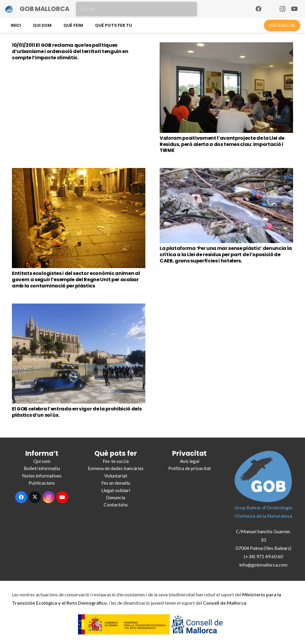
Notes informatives (42, 476)
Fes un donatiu (116, 483)
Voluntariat (116, 476)
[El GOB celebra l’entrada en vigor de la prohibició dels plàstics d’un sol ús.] (79, 354)
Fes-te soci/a (116, 461)
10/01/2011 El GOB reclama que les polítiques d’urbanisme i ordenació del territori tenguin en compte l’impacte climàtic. (70, 51)
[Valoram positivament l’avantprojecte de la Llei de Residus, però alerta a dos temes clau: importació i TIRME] (226, 88)
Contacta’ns (116, 504)
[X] (35, 497)
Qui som (42, 461)
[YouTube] (294, 9)
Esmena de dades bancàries (116, 468)
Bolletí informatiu (42, 468)
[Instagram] (282, 9)
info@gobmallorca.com (263, 565)
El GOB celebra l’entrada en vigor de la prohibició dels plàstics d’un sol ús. (77, 412)
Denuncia (116, 497)
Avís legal (190, 461)
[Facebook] (259, 9)
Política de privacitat (190, 468)
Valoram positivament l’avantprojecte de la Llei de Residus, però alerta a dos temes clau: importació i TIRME (222, 144)
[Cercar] (136, 9)
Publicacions (42, 483)
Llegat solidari (116, 490)
